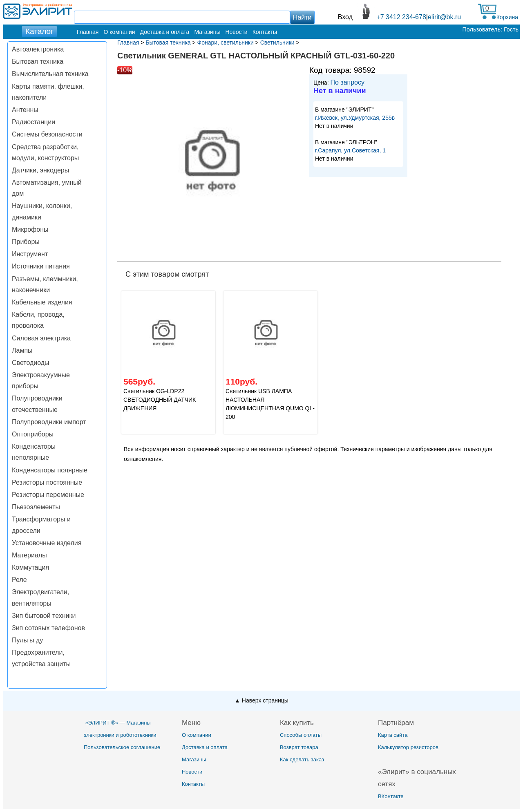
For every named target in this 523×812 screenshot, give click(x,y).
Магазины (207, 32)
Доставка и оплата (165, 32)
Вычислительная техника (50, 74)
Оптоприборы (33, 434)
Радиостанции (34, 122)
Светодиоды (31, 363)
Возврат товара (299, 747)
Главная (88, 32)
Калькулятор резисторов (408, 747)
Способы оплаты (301, 735)
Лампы (22, 350)
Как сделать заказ (302, 759)
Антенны (25, 110)
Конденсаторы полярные (50, 470)
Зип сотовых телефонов (48, 628)
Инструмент (30, 254)
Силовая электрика (41, 338)
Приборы (26, 242)
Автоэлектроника (38, 49)
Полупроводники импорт (49, 422)
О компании (119, 32)
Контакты (265, 32)
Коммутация (30, 567)
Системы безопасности (47, 134)
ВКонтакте (391, 796)
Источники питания (41, 266)
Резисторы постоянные (47, 482)
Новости (236, 32)
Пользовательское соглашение (122, 747)
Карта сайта (393, 735)
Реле (19, 580)
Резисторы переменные (48, 495)
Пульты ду (27, 640)
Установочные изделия (47, 543)
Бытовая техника (38, 62)
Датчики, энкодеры (40, 170)
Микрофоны (30, 229)
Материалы (29, 555)
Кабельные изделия (42, 302)
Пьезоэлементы (36, 507)
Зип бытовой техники (44, 616)
